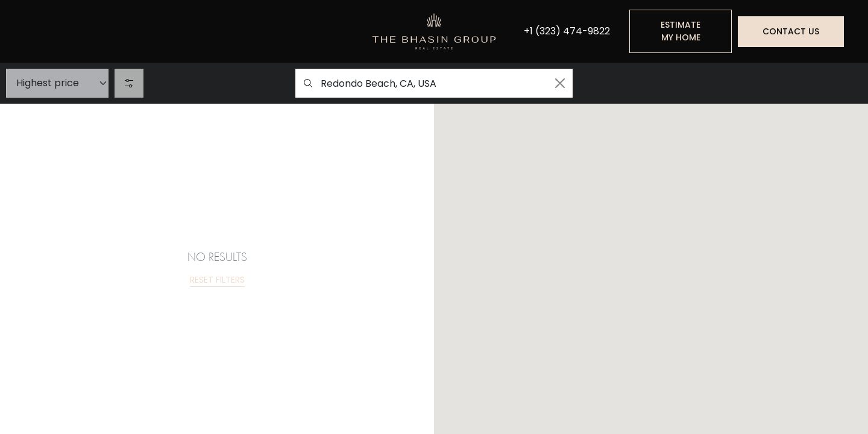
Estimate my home (681, 31)
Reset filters (217, 280)
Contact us (791, 31)
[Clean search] (560, 83)
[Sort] (57, 83)
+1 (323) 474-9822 (567, 31)
